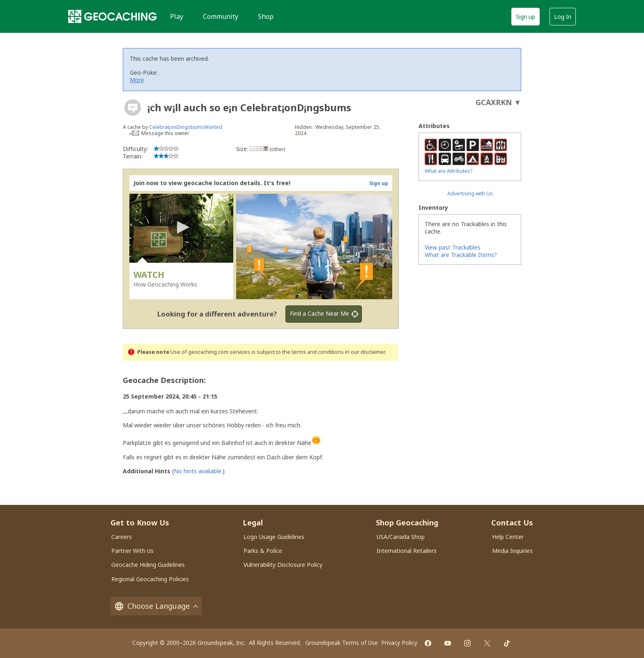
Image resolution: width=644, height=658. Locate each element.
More (137, 80)
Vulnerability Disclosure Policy (283, 565)
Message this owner (165, 133)
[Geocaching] (113, 16)
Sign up (526, 17)
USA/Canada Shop (401, 537)
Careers (122, 537)
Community (221, 16)
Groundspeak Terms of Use (342, 643)
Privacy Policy (399, 643)
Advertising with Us (470, 194)
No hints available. (198, 471)
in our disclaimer (365, 352)
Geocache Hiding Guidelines (148, 565)
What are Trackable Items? (461, 255)
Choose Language (156, 606)
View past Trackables (453, 247)
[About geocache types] (133, 108)
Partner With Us (132, 551)
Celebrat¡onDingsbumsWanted (186, 127)
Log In (563, 17)
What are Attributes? (448, 171)
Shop (266, 16)
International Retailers (407, 551)
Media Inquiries (512, 551)
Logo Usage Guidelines (274, 537)
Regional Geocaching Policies (150, 579)
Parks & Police (263, 551)
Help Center (508, 537)
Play (177, 16)
